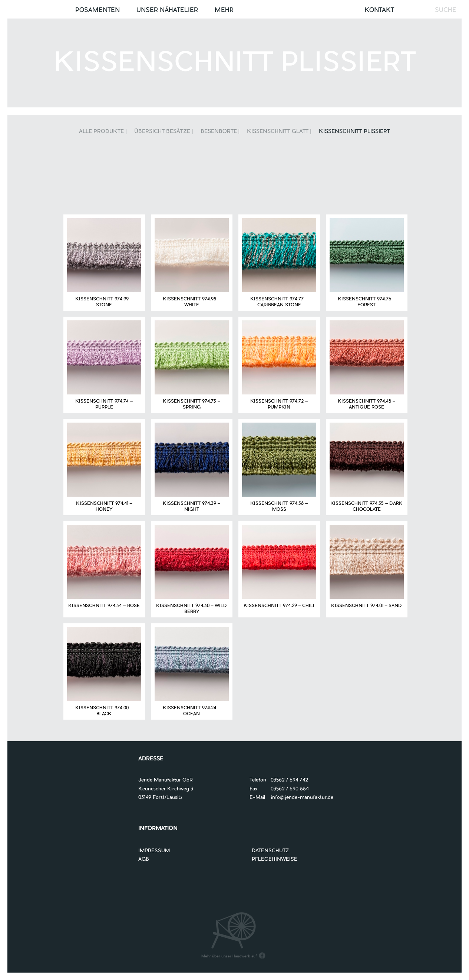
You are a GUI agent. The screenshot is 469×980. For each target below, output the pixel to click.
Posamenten (98, 10)
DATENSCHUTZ (270, 851)
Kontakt (379, 10)
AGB (144, 859)
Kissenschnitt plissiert (354, 132)
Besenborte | (220, 132)
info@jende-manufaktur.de (299, 798)
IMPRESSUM (154, 851)
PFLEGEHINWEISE (275, 859)
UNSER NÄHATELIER (167, 10)
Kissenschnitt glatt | (279, 132)
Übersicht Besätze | (164, 132)
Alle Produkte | (103, 132)
